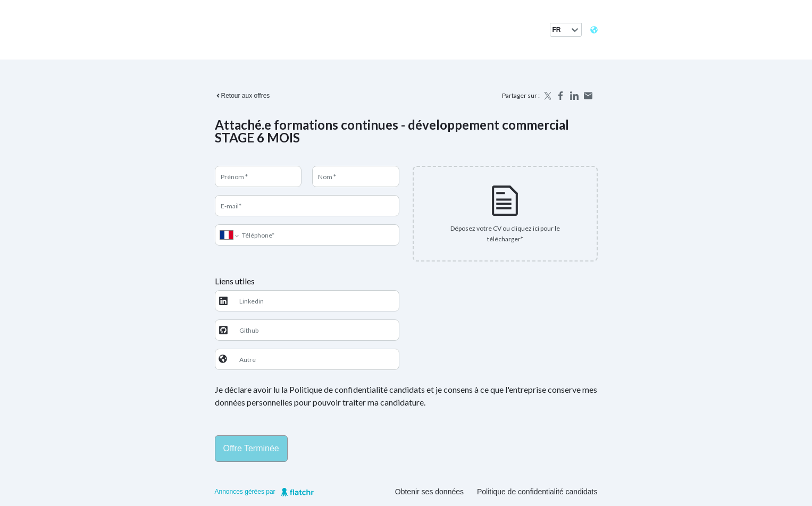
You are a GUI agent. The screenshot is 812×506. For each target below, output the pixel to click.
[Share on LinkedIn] (574, 96)
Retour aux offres (242, 96)
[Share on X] (547, 96)
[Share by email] (588, 96)
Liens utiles (235, 281)
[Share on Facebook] (560, 96)
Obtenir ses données (429, 492)
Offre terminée (251, 448)
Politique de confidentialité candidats (537, 492)
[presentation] (505, 214)
